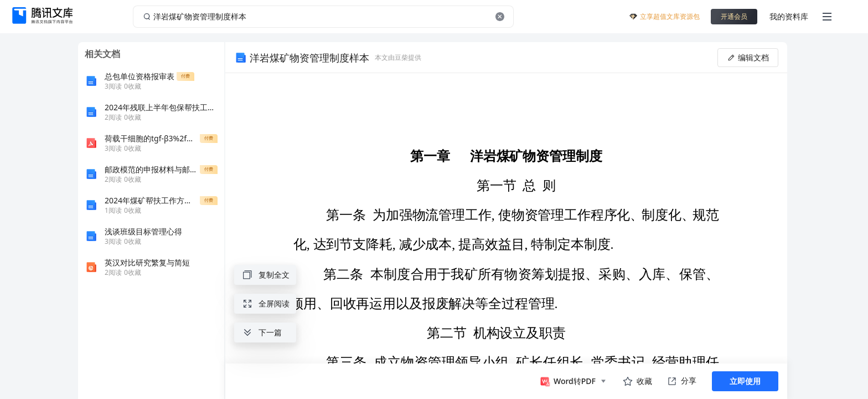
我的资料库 (789, 16)
